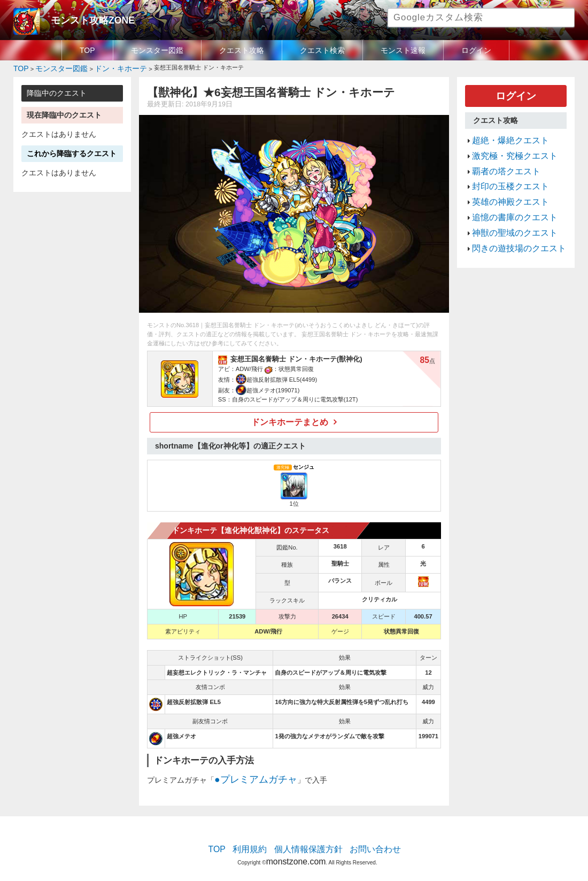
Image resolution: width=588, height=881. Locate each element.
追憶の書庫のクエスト (507, 197)
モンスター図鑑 (157, 50)
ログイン (476, 50)
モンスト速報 (403, 50)
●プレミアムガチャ (246, 774)
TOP (87, 50)
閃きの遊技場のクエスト (510, 223)
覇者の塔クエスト (500, 159)
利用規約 (259, 841)
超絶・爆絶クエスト (503, 134)
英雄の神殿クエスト (503, 184)
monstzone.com (296, 850)
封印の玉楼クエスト (503, 172)
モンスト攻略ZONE (84, 19)
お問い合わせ (364, 841)
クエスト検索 (322, 50)
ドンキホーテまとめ (290, 419)
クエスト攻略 (242, 50)
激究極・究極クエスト (507, 146)
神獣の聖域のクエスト (507, 210)
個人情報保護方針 (308, 841)
